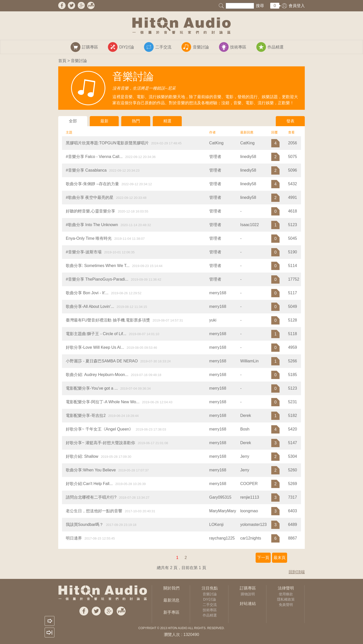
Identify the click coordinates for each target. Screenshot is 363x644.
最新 (104, 121)
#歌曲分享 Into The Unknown (92, 225)
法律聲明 (286, 588)
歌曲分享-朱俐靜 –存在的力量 (92, 184)
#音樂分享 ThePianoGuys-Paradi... (97, 279)
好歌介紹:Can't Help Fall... (89, 484)
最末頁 (280, 558)
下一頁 (263, 558)
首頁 (62, 61)
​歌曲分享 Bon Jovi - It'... (87, 293)
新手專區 (171, 612)
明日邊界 (74, 538)
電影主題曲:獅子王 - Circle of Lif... (96, 334)
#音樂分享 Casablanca (86, 170)
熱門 (136, 121)
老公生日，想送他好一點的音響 (94, 511)
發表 (290, 121)
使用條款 (286, 594)
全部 (73, 121)
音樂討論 (210, 594)
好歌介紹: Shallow (82, 456)
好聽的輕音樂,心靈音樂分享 (90, 211)
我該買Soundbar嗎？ (85, 525)
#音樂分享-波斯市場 (84, 252)
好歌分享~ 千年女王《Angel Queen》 (99, 429)
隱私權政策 (286, 599)
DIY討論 (210, 599)
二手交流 (210, 605)
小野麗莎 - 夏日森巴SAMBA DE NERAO (102, 361)
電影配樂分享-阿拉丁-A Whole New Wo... (103, 402)
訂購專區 (248, 588)
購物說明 (248, 594)
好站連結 (248, 603)
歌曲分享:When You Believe (91, 470)
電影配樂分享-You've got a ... (92, 388)
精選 (167, 121)
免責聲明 (286, 605)
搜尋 (260, 6)
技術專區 (210, 610)
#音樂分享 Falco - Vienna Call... (94, 157)
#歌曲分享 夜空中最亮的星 (90, 197)
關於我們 (171, 588)
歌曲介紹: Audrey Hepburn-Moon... (97, 375)
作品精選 (210, 615)
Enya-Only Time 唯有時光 (89, 238)
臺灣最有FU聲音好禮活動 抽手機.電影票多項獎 (108, 320)
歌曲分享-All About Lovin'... (90, 306)
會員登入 (297, 6)
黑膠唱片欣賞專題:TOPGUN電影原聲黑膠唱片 (107, 143)
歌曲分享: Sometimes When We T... (98, 266)
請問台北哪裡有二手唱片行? (91, 497)
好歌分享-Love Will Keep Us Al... (95, 347)
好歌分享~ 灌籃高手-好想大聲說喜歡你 (100, 443)
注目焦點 (210, 588)
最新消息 (171, 600)
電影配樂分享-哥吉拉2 (86, 415)
